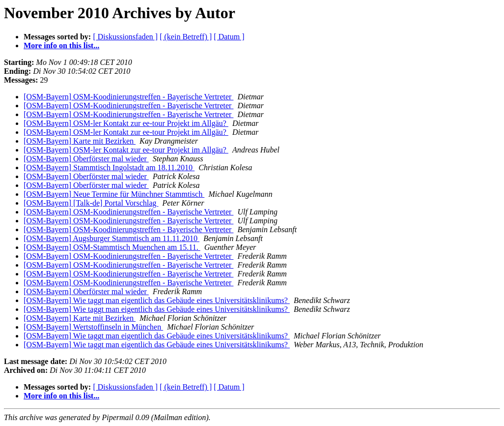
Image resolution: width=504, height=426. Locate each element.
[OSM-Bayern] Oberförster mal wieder (86, 159)
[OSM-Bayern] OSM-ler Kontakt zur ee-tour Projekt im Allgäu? (126, 123)
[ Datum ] (229, 37)
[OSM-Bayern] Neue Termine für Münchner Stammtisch (114, 194)
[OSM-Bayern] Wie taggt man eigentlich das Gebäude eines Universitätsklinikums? (157, 300)
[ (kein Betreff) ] (186, 37)
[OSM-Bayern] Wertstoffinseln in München (93, 327)
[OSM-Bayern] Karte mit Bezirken (79, 141)
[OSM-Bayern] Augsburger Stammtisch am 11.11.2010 (111, 238)
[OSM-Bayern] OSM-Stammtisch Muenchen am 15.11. (112, 247)
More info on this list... (62, 46)
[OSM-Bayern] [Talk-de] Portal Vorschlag (91, 203)
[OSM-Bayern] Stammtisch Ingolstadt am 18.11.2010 (109, 167)
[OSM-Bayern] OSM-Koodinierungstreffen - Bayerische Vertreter (128, 97)
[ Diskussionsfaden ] (126, 37)
